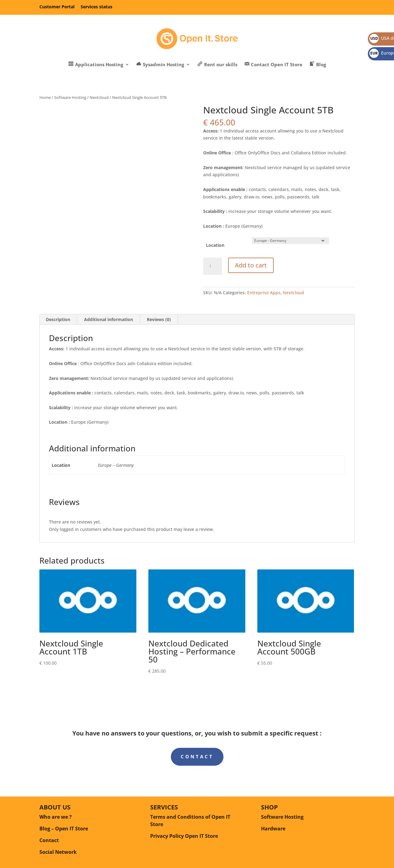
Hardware (273, 829)
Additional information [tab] (109, 319)
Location (215, 245)
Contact (197, 756)
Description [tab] (58, 319)
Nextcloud (99, 97)
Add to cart (251, 265)
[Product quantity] (212, 266)
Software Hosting (70, 97)
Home (45, 97)
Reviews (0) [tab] (159, 319)
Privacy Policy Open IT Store (184, 836)
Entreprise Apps (264, 293)
